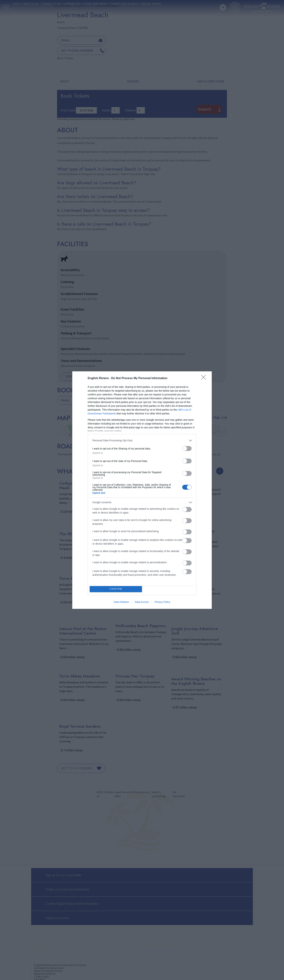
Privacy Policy (162, 602)
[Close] (205, 378)
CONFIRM (116, 589)
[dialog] (142, 490)
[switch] (187, 448)
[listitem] (142, 441)
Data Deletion (121, 602)
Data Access (142, 602)
